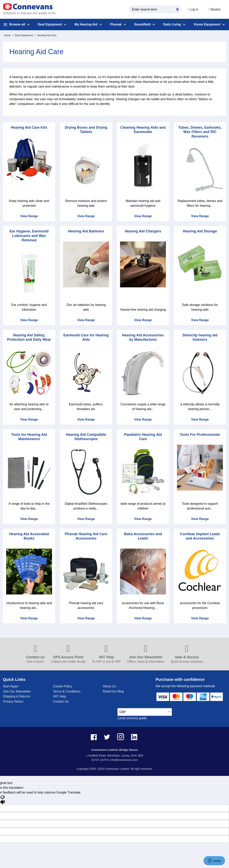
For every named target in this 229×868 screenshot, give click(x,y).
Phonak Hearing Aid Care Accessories (86, 536)
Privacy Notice (13, 701)
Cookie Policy (63, 686)
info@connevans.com (124, 760)
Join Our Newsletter (17, 691)
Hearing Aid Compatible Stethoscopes (86, 437)
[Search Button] (176, 9)
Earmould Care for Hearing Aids (86, 337)
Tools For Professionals (200, 435)
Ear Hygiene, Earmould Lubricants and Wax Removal (29, 236)
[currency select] (145, 712)
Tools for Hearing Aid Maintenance (29, 437)
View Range (29, 216)
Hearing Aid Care (46, 35)
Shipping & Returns (17, 696)
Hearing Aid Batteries (86, 231)
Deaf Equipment (23, 35)
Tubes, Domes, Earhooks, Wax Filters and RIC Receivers (200, 132)
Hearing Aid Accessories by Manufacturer (143, 337)
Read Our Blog (113, 691)
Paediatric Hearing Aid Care (143, 437)
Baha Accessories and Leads (143, 536)
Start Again (11, 686)
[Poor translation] (3, 800)
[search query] (153, 9)
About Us (109, 686)
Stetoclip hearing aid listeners (200, 337)
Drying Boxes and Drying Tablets (86, 130)
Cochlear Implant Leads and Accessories (200, 536)
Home (7, 35)
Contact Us (61, 701)
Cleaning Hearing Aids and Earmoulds (143, 130)
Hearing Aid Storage (200, 231)
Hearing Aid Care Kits (29, 127)
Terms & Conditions (67, 691)
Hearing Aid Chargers (143, 231)
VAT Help (60, 696)
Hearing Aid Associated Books (29, 536)
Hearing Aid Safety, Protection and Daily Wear (29, 337)
